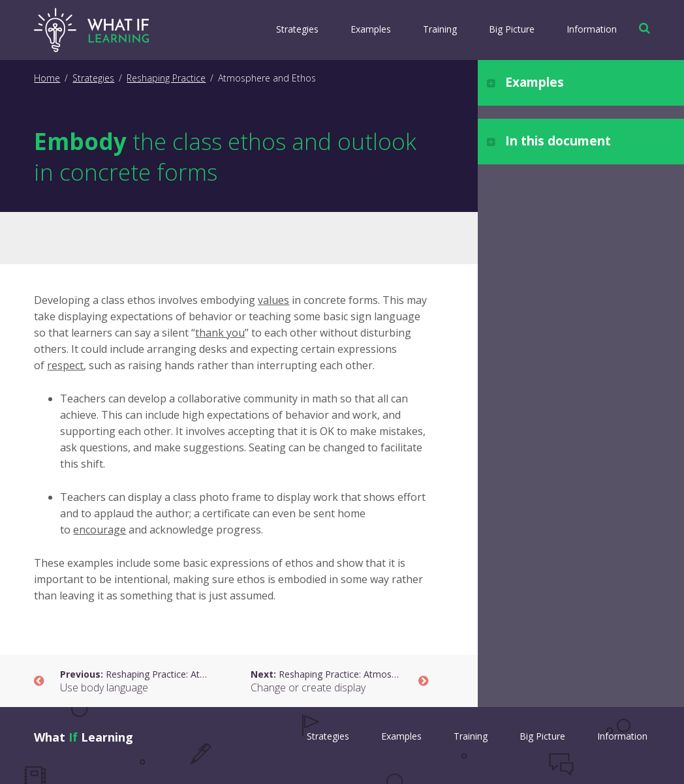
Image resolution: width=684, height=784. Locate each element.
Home (47, 78)
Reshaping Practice (166, 78)
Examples (371, 29)
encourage (100, 530)
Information (592, 29)
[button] (641, 28)
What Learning (84, 737)
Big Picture (512, 29)
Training (440, 29)
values (273, 300)
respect (65, 365)
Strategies (297, 29)
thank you (220, 333)
